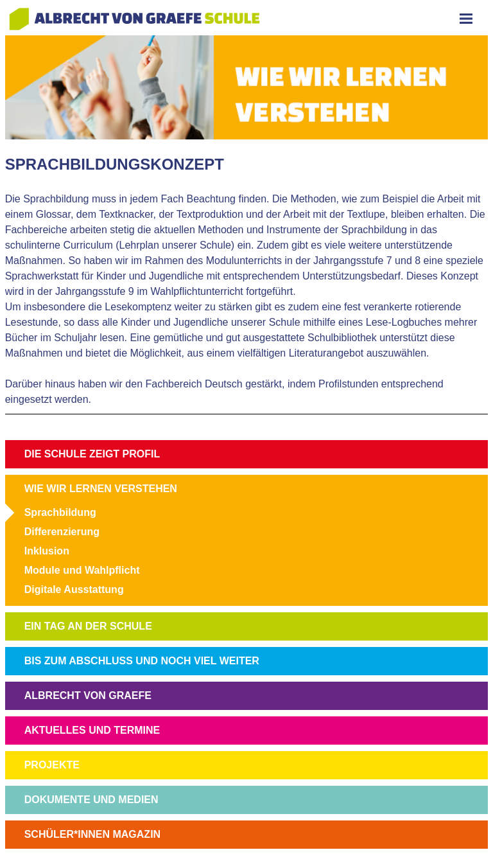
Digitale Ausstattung (74, 589)
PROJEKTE (52, 765)
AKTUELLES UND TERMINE (92, 730)
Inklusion (47, 551)
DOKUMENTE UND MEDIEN (91, 800)
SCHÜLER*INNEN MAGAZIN (92, 834)
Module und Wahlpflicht (82, 570)
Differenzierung (62, 532)
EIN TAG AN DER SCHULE (88, 626)
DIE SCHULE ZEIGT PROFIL (92, 454)
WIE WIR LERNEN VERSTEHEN (101, 489)
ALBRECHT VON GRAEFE (88, 695)
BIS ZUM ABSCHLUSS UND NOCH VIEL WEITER (142, 661)
